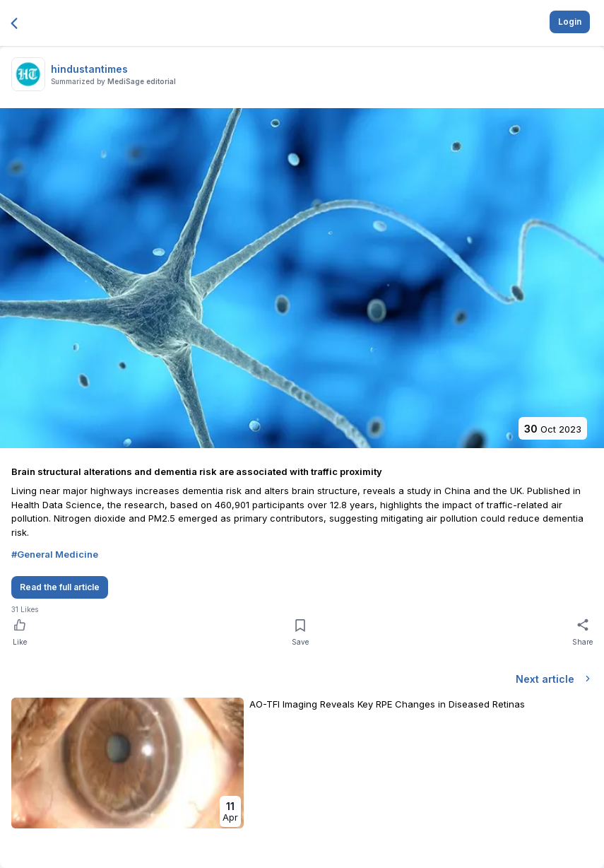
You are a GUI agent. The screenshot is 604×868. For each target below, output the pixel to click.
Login (570, 22)
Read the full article (60, 587)
